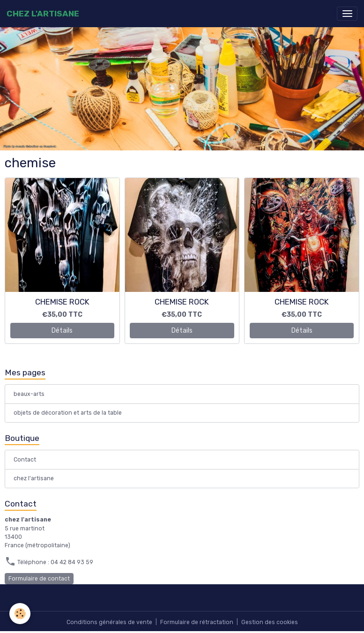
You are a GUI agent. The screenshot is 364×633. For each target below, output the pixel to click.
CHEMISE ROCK (62, 302)
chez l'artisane (34, 478)
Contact (25, 460)
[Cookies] (20, 614)
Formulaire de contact (39, 579)
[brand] (43, 14)
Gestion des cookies (270, 622)
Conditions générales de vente (109, 622)
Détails (62, 331)
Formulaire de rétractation (197, 622)
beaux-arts (29, 394)
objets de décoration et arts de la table (68, 413)
